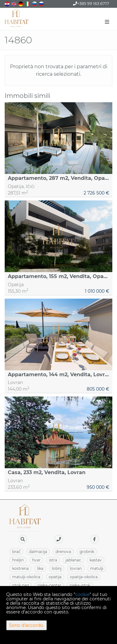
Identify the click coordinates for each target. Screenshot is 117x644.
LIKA (40, 568)
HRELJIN (18, 560)
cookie (82, 594)
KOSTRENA (20, 568)
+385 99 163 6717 (91, 3)
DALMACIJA (38, 552)
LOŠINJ (57, 568)
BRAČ (16, 552)
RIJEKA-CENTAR (49, 585)
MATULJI (97, 568)
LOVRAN (76, 568)
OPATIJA (55, 577)
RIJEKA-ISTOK (80, 585)
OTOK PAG (21, 585)
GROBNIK (87, 552)
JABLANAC (73, 560)
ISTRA (53, 560)
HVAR (36, 560)
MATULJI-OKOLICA (26, 577)
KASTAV (96, 560)
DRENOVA (63, 552)
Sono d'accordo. (27, 625)
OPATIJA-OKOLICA (84, 577)
